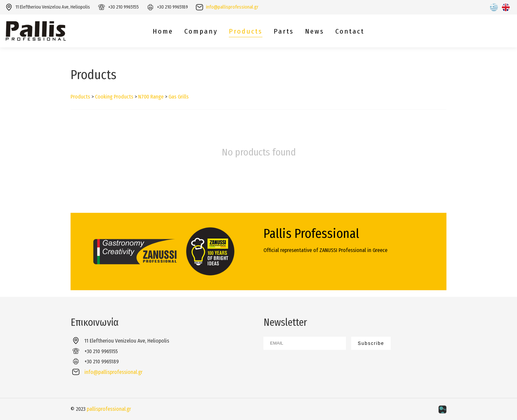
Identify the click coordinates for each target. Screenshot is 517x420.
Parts (284, 31)
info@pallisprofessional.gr (232, 7)
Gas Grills (179, 97)
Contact (350, 31)
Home (163, 31)
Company (201, 31)
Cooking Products (114, 97)
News (315, 31)
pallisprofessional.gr (109, 409)
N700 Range (151, 97)
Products (246, 31)
